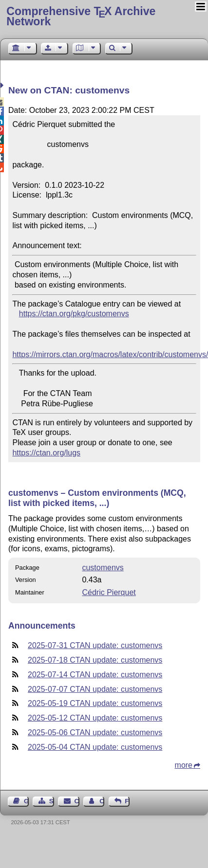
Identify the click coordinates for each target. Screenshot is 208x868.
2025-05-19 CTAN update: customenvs (95, 703)
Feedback (127, 801)
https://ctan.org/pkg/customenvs (74, 314)
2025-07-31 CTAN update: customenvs (95, 645)
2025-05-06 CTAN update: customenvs (95, 732)
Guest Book (26, 801)
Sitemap (52, 801)
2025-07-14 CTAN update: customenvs (95, 675)
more (184, 765)
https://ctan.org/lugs (46, 453)
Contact (77, 801)
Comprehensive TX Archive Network (81, 16)
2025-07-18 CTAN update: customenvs (95, 660)
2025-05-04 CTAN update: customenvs (95, 747)
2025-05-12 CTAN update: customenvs (95, 718)
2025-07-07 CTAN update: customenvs (95, 689)
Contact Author (102, 801)
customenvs (103, 568)
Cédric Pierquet (109, 592)
